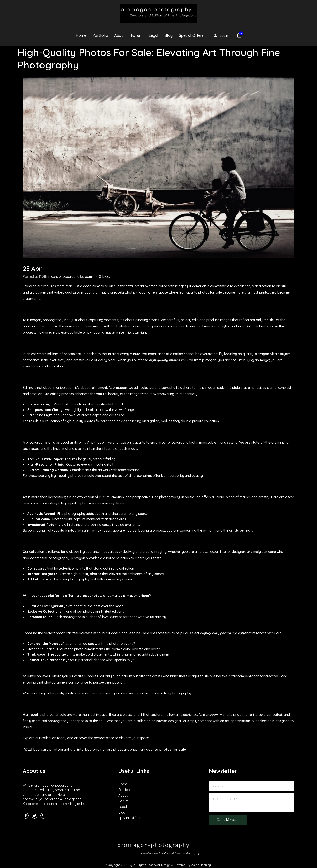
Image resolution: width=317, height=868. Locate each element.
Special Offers (129, 818)
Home (123, 784)
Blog (122, 812)
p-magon (210, 715)
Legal (123, 807)
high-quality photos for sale (171, 360)
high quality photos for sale (162, 749)
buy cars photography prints (58, 749)
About (123, 795)
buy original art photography (111, 749)
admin (90, 276)
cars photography (65, 276)
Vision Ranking (201, 865)
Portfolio (125, 790)
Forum (123, 801)
